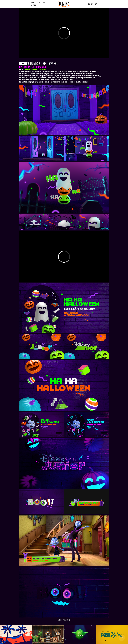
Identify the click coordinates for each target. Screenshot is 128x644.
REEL (39, 3)
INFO (44, 3)
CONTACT (34, 5)
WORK (33, 3)
